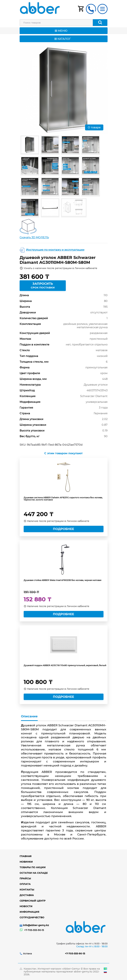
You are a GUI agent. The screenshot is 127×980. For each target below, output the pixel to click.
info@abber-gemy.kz (36, 925)
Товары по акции (33, 867)
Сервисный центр (33, 901)
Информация (29, 912)
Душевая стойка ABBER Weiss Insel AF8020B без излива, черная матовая (62, 580)
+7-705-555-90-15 (34, 930)
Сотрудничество (32, 917)
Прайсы (25, 878)
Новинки (26, 862)
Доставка (27, 895)
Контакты (27, 890)
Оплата (25, 884)
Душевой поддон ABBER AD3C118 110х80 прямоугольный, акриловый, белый (65, 665)
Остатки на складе (34, 873)
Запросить (43, 286)
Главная (26, 856)
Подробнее (63, 529)
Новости (26, 906)
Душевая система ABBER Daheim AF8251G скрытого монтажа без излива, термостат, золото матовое (63, 499)
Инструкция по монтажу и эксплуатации (55, 250)
